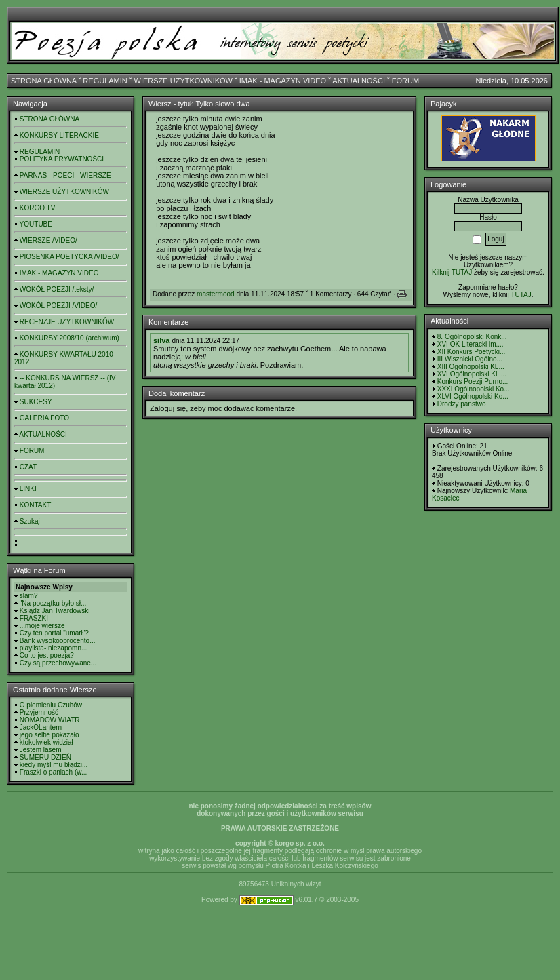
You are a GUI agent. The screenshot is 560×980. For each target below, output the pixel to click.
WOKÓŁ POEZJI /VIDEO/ (58, 306)
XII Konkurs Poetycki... (472, 352)
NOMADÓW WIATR (50, 720)
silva (161, 340)
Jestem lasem (41, 750)
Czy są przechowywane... (58, 663)
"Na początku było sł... (53, 603)
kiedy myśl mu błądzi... (54, 765)
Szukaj (30, 521)
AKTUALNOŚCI (359, 81)
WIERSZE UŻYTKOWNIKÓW (183, 81)
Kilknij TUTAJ (452, 272)
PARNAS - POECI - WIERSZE (65, 175)
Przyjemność (39, 712)
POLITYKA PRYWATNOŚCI (62, 159)
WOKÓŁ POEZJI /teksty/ (57, 289)
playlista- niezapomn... (54, 648)
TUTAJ (521, 295)
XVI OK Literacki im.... (471, 344)
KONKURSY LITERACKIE (59, 135)
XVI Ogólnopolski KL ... (472, 374)
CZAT (28, 467)
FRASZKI (34, 618)
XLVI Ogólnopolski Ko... (473, 396)
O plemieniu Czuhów (51, 705)
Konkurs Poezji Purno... (473, 381)
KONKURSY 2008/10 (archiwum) (69, 338)
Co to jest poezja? (47, 655)
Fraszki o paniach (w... (53, 772)
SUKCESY (36, 402)
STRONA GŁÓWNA (44, 81)
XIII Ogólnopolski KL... (471, 367)
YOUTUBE (36, 224)
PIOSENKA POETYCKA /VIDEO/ (69, 257)
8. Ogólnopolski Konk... (472, 337)
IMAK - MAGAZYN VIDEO (283, 81)
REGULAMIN (105, 81)
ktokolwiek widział (46, 742)
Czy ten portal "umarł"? (54, 633)
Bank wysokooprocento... (58, 641)
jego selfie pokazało (49, 735)
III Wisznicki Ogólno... (470, 359)
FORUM (405, 81)
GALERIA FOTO (44, 418)
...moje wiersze (42, 626)
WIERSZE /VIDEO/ (48, 240)
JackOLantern (41, 727)
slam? (29, 596)
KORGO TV (38, 208)
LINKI (28, 489)
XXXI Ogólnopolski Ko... (474, 389)
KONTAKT (35, 505)
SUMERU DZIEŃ (45, 757)
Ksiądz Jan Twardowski (55, 611)
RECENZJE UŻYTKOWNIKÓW (67, 322)
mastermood (216, 294)
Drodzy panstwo (462, 404)
